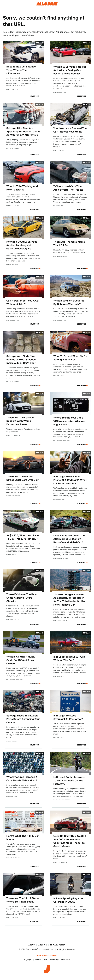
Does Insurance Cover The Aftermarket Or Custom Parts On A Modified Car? (69, 539)
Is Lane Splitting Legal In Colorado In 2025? (68, 900)
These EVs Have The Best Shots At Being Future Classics (22, 598)
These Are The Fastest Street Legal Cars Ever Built (23, 478)
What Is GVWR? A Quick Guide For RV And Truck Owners (21, 660)
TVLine (38, 959)
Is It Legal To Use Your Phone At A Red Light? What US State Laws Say (70, 480)
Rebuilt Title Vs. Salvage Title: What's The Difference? (21, 70)
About (32, 945)
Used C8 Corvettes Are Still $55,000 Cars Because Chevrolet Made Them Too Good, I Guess (70, 841)
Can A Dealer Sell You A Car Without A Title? (23, 302)
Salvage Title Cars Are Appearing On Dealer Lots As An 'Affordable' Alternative (23, 132)
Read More (34, 96)
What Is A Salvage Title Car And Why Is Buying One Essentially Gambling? (70, 70)
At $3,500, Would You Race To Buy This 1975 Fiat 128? (23, 537)
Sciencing (54, 959)
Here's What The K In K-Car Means (23, 838)
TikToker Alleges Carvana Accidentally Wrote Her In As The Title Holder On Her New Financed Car (69, 600)
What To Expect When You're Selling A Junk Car (70, 358)
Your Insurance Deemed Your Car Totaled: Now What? (70, 130)
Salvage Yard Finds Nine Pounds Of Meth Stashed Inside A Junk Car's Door (21, 360)
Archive (42, 945)
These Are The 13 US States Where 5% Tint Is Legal (23, 900)
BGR (45, 959)
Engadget (28, 959)
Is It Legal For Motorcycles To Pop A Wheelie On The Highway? (69, 781)
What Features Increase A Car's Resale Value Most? (22, 779)
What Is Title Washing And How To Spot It (22, 188)
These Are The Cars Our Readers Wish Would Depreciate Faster (21, 421)
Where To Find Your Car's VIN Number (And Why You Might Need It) (69, 421)
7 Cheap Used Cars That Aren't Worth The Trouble (68, 188)
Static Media (32, 949)
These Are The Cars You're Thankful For (69, 244)
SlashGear (66, 959)
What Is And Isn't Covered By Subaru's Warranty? (69, 302)
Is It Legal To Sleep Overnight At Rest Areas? (68, 717)
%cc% (41, 43)
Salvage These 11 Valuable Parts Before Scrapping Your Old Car (23, 719)
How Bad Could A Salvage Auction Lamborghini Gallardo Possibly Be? (22, 245)
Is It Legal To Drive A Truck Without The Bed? (69, 658)
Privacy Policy (58, 945)
